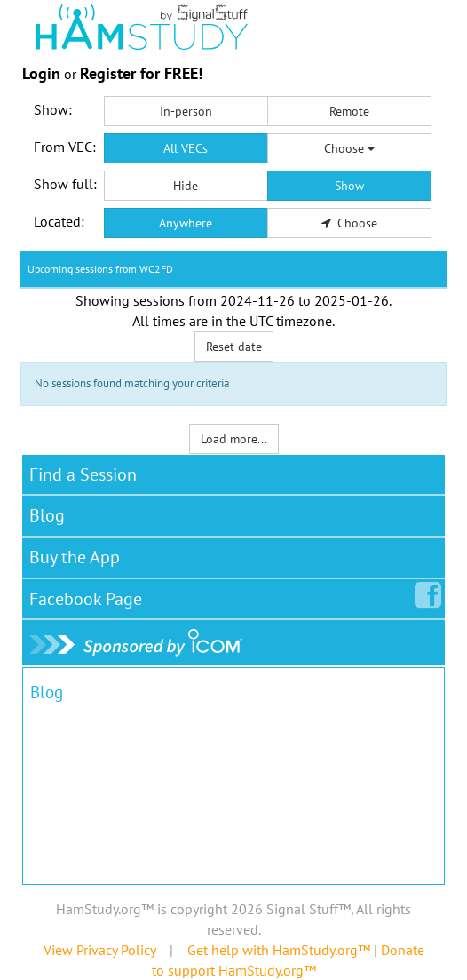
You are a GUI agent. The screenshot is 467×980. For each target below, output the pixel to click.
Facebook (89, 595)
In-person (186, 111)
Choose (349, 148)
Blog (47, 515)
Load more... (234, 439)
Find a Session (83, 474)
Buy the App (75, 557)
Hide (186, 186)
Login (41, 73)
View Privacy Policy (99, 950)
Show (349, 186)
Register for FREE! (141, 73)
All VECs (186, 148)
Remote (349, 111)
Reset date (234, 347)
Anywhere (186, 223)
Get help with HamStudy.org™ (279, 950)
